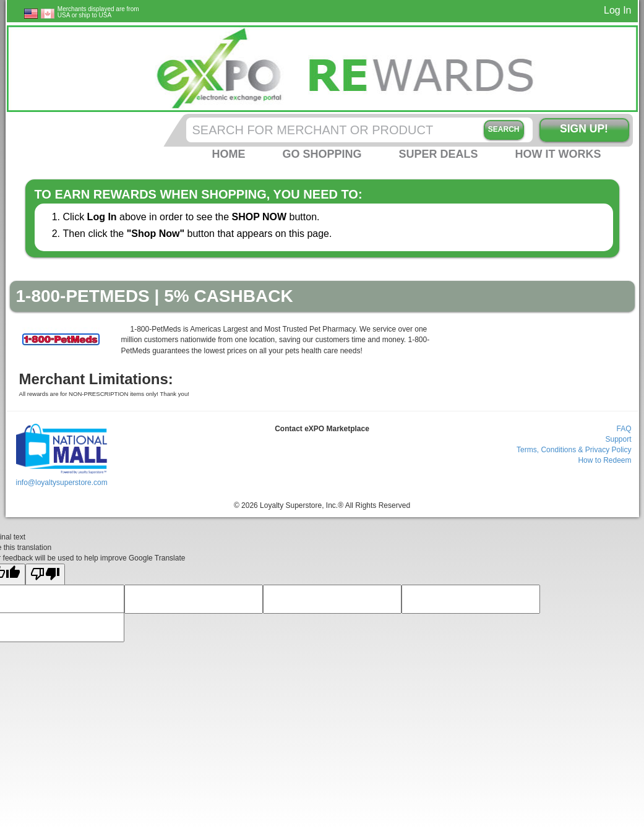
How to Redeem (604, 460)
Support (618, 439)
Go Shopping (322, 154)
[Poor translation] (45, 574)
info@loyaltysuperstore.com (61, 483)
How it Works (558, 154)
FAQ (624, 429)
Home (228, 154)
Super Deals (438, 154)
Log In (617, 10)
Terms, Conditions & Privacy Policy (574, 450)
